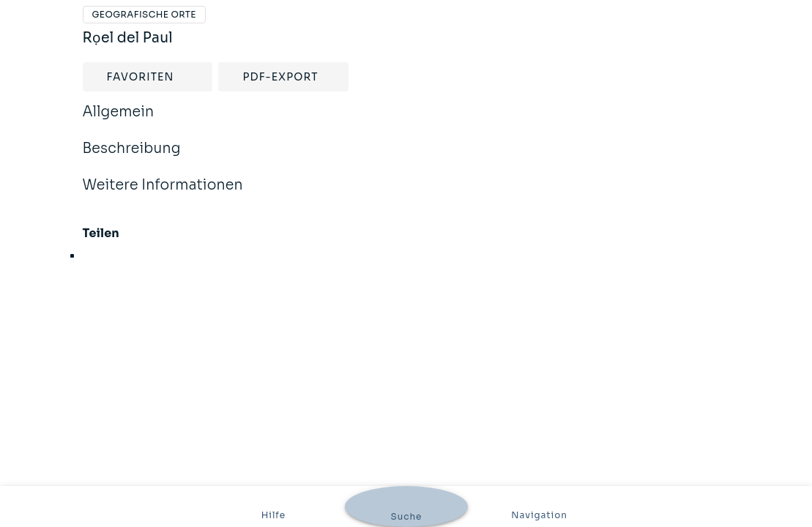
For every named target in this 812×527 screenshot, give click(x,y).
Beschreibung (132, 158)
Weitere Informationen (163, 195)
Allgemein (119, 122)
